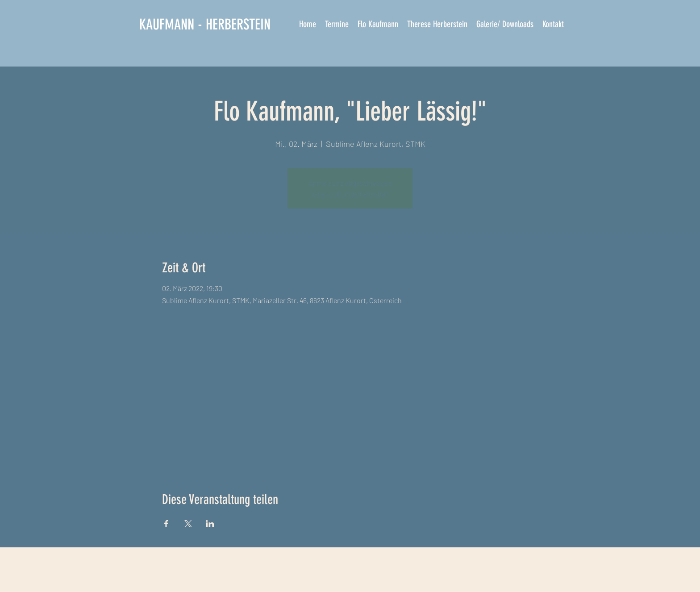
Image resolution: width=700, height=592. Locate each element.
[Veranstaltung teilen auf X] (188, 524)
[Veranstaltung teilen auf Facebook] (166, 524)
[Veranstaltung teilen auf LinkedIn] (210, 524)
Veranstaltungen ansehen (350, 194)
